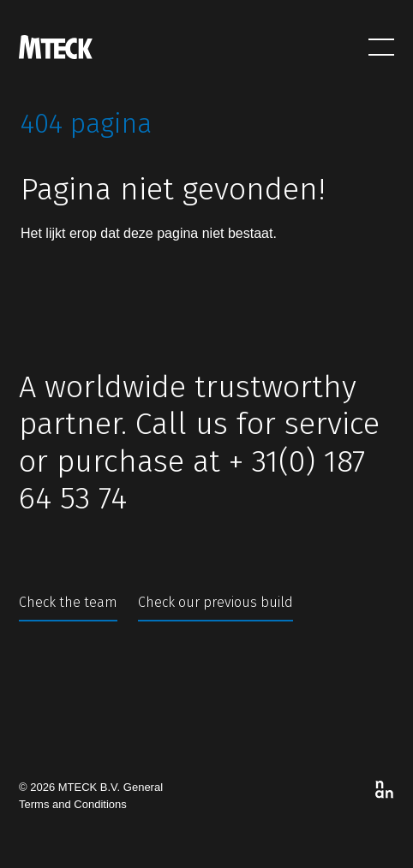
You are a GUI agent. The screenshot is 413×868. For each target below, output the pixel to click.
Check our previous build (215, 602)
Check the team (68, 602)
